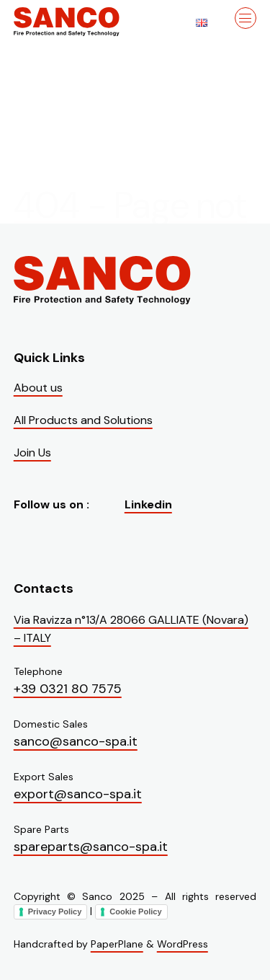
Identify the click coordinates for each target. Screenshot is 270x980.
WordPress (183, 944)
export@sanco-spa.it (78, 794)
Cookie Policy (135, 911)
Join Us (32, 453)
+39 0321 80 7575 (68, 689)
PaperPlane (117, 944)
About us (38, 388)
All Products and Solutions (83, 420)
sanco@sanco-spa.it (76, 741)
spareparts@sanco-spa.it (91, 847)
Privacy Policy (55, 911)
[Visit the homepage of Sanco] (86, 22)
